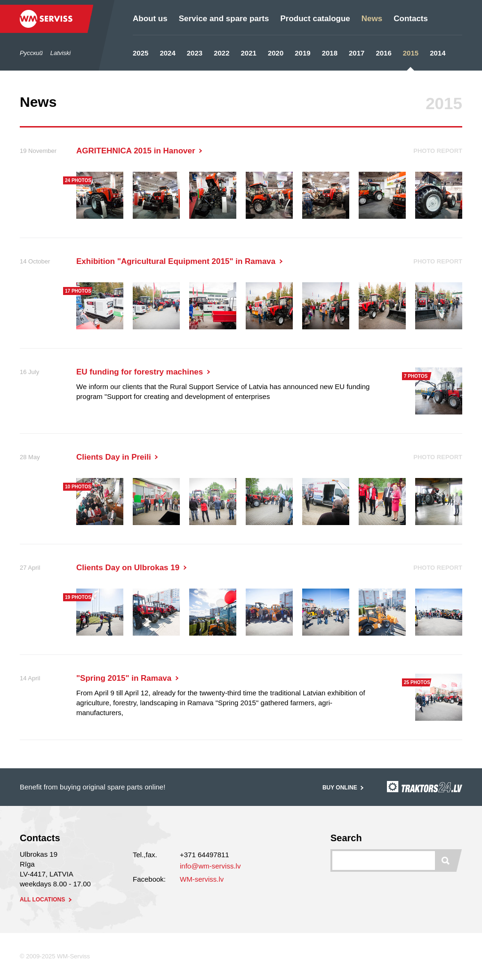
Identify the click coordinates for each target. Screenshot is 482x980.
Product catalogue (315, 19)
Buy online (344, 788)
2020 (276, 53)
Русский (31, 53)
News (372, 19)
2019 (302, 53)
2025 (141, 53)
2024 (167, 53)
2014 (438, 53)
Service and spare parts (224, 19)
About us (150, 19)
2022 (221, 53)
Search (346, 838)
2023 (195, 53)
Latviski (60, 53)
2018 (330, 53)
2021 (249, 53)
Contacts (411, 19)
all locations (47, 900)
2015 (411, 53)
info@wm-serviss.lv (210, 866)
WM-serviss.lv (202, 879)
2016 (383, 53)
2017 (357, 53)
